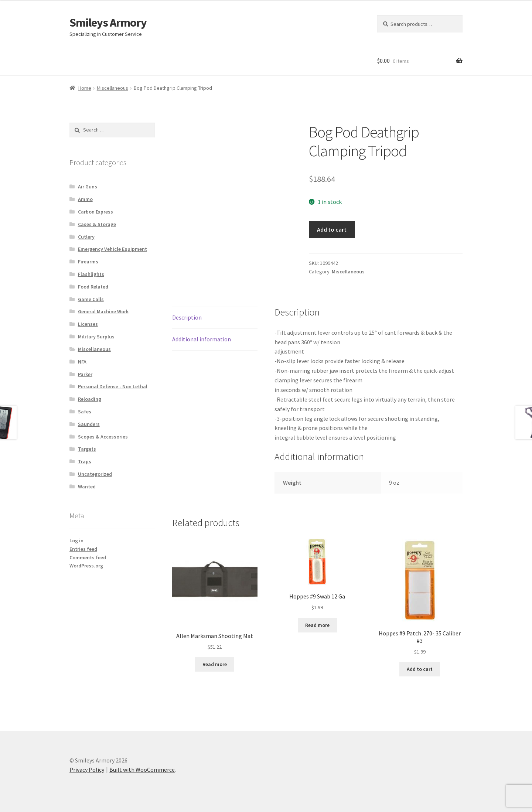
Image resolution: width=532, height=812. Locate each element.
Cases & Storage (97, 224)
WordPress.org (86, 566)
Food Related (93, 287)
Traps (85, 461)
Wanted (87, 487)
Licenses (88, 324)
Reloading (90, 399)
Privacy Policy (87, 770)
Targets (87, 449)
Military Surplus (96, 337)
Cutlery (86, 237)
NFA (82, 362)
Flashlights (91, 274)
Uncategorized (95, 474)
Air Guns (88, 187)
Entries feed (83, 549)
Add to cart (332, 229)
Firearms (88, 262)
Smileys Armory (108, 23)
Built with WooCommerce (142, 770)
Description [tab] (187, 317)
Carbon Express (96, 212)
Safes (85, 412)
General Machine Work (103, 311)
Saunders (89, 424)
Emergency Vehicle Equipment (112, 249)
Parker (85, 374)
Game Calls (91, 299)
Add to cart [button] (420, 669)
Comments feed (88, 557)
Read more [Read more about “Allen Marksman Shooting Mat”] (215, 664)
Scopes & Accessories (103, 437)
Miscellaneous (112, 88)
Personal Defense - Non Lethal (113, 386)
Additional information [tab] (202, 339)
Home (85, 88)
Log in (76, 540)
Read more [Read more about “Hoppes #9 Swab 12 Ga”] (317, 625)
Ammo (85, 199)
